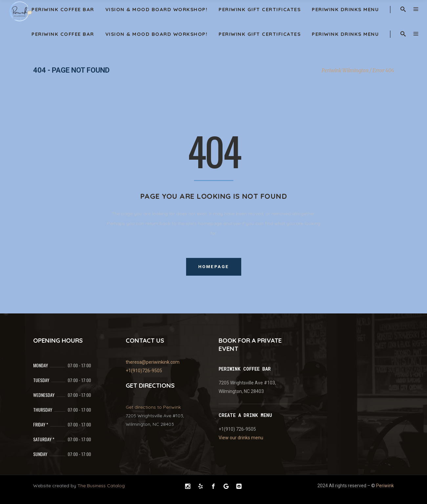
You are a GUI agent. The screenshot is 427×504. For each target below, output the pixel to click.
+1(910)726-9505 (144, 371)
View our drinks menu (241, 438)
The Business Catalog (101, 486)
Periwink (385, 486)
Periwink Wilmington (345, 70)
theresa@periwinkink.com (153, 362)
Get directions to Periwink (153, 407)
